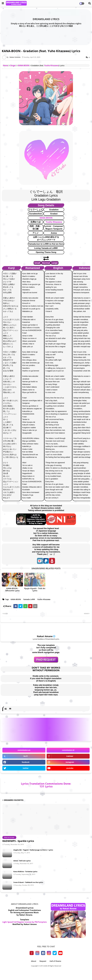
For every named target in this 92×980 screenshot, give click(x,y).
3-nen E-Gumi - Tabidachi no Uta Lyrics (28, 882)
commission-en (24, 750)
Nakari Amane (45, 636)
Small (37, 263)
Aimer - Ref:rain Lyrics (22, 861)
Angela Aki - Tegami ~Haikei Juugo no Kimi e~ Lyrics (33, 850)
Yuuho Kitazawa (51, 65)
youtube (70, 768)
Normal (46, 263)
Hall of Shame (55, 961)
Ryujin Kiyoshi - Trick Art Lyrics (35, 589)
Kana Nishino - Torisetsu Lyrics (25, 871)
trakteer (70, 756)
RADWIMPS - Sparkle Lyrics (18, 841)
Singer (13, 65)
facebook (26, 762)
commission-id (68, 750)
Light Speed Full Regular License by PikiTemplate (25, 922)
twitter (26, 768)
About (34, 961)
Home (6, 65)
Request (43, 961)
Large (55, 263)
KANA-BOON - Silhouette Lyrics (12, 589)
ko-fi (26, 756)
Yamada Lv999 (29, 599)
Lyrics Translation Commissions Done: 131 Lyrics (46, 785)
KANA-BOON (24, 65)
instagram (70, 762)
